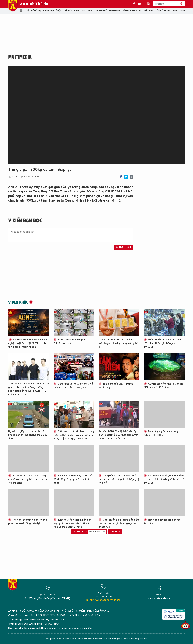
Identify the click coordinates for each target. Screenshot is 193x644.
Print (131, 177)
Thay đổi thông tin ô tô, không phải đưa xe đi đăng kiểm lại (28, 522)
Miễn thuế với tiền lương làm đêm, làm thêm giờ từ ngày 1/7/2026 (162, 343)
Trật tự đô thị (33, 10)
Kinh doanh (179, 10)
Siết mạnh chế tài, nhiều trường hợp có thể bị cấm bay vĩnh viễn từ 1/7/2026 (164, 479)
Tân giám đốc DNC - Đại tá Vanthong (116, 386)
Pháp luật (80, 10)
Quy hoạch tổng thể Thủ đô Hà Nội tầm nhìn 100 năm (164, 386)
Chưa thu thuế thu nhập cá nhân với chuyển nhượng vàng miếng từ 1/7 (118, 343)
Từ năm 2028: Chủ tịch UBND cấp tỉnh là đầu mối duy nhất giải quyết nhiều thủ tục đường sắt (119, 435)
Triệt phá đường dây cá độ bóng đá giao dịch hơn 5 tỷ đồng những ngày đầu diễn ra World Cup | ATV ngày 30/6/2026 (28, 389)
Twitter (126, 177)
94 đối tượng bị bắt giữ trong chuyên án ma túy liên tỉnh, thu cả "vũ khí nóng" (28, 479)
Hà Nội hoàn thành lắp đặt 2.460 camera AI (70, 342)
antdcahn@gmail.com (159, 598)
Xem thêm (115, 531)
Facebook (121, 177)
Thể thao (148, 10)
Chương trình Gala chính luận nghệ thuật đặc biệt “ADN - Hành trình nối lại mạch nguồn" (28, 343)
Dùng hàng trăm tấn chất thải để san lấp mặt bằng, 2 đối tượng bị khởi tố (119, 479)
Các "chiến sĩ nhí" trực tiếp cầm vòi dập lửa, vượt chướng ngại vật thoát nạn (119, 523)
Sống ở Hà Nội (163, 10)
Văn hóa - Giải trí (132, 10)
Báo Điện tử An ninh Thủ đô (13, 6)
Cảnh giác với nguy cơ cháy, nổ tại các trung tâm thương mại (73, 386)
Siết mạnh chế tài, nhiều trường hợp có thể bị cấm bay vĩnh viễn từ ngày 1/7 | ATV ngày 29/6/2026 (74, 435)
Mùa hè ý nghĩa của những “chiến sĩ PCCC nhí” (161, 433)
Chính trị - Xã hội (52, 10)
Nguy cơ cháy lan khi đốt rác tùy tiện (162, 522)
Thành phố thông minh (108, 10)
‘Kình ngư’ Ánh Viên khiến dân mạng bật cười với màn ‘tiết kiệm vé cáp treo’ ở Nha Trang (72, 523)
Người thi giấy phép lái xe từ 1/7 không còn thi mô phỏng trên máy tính (28, 435)
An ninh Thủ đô (34, 4)
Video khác (18, 302)
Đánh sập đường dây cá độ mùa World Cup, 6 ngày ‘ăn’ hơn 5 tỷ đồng (74, 479)
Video (90, 10)
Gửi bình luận (123, 247)
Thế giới (68, 10)
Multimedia (20, 57)
